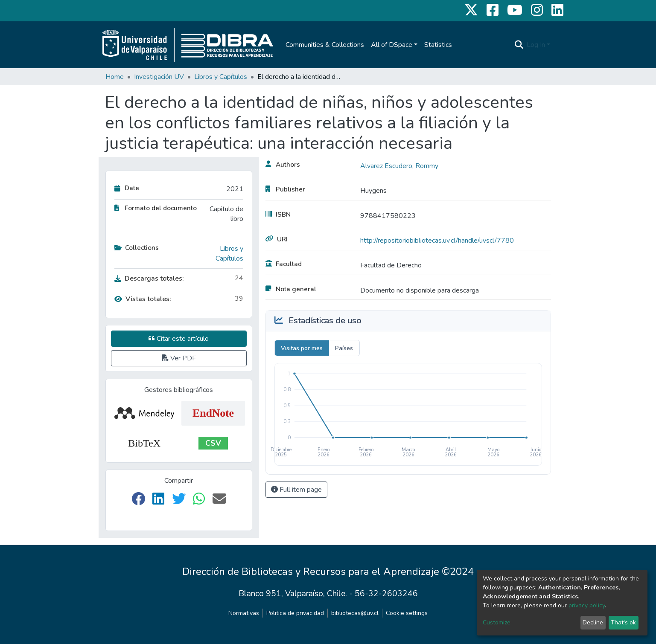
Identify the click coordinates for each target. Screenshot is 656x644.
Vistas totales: (143, 299)
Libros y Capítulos (221, 77)
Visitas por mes (302, 348)
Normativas (244, 613)
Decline (593, 622)
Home (115, 77)
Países (344, 348)
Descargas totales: (149, 278)
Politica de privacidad (295, 613)
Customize (497, 622)
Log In (536, 45)
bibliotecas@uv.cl (355, 613)
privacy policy (587, 605)
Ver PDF (179, 358)
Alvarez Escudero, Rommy (399, 166)
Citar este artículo (179, 339)
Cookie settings (407, 613)
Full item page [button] (296, 490)
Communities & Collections (325, 45)
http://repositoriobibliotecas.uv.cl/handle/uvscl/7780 (437, 241)
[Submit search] (519, 45)
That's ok (623, 622)
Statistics (438, 45)
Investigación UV (159, 77)
